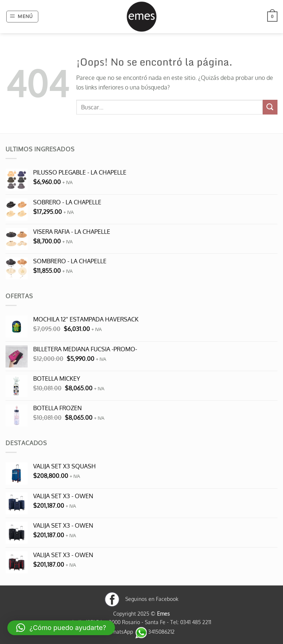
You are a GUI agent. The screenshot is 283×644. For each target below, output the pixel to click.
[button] (22, 17)
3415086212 (155, 631)
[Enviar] (270, 107)
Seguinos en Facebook (141, 599)
